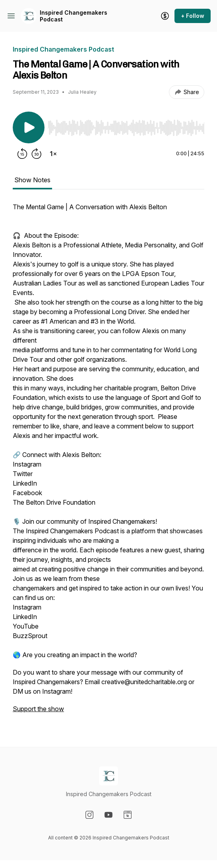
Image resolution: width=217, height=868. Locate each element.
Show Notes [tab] (32, 180)
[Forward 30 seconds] (37, 154)
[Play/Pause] (29, 127)
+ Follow (193, 16)
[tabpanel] (108, 462)
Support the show (38, 709)
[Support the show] (165, 16)
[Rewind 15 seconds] (22, 154)
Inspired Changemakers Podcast (74, 16)
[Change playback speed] (53, 154)
